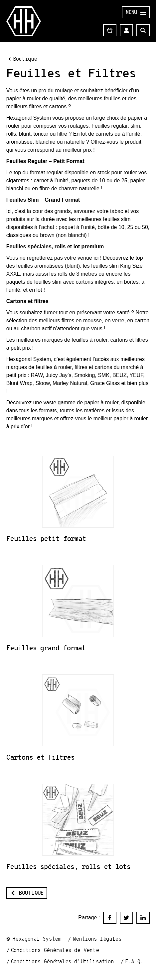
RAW (37, 375)
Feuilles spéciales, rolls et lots (68, 867)
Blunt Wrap (19, 383)
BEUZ (120, 375)
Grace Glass (105, 383)
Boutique (25, 59)
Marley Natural (70, 383)
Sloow (43, 383)
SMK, (104, 375)
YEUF (136, 375)
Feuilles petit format (46, 539)
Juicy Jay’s (58, 375)
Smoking (84, 375)
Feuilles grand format (46, 648)
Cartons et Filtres (40, 757)
